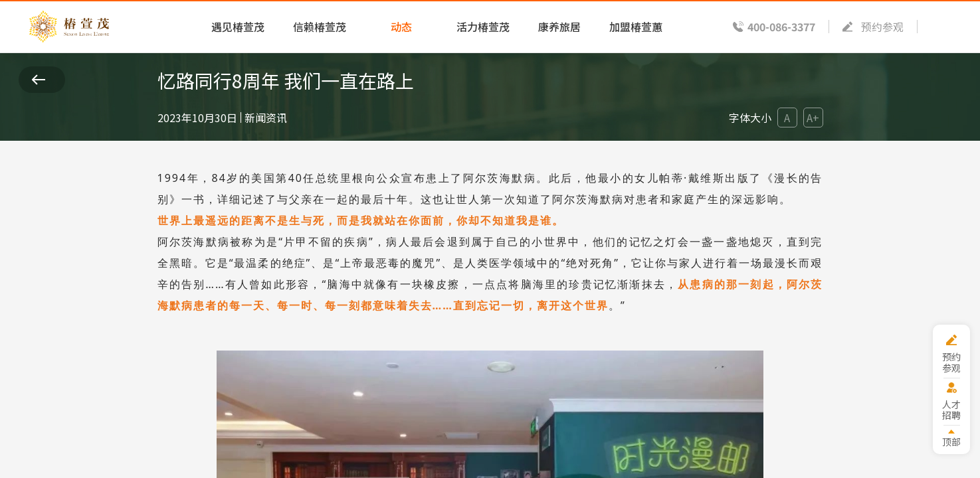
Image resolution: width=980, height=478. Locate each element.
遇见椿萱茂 (238, 27)
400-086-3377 (781, 27)
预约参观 (882, 27)
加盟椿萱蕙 (636, 27)
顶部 (951, 441)
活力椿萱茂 (483, 27)
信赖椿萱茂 (320, 27)
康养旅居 (559, 27)
